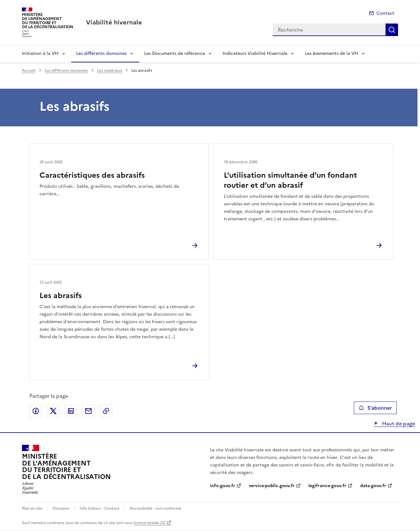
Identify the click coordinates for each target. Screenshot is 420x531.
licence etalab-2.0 (149, 523)
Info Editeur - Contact (100, 508)
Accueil (29, 71)
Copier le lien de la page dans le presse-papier (106, 411)
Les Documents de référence (175, 53)
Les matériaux (110, 71)
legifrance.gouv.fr (327, 486)
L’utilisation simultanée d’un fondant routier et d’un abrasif (290, 180)
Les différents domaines (101, 53)
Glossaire (61, 508)
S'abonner (375, 408)
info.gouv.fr (223, 486)
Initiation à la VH (40, 53)
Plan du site (32, 508)
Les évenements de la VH (332, 53)
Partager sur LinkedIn (71, 411)
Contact (385, 13)
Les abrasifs (61, 296)
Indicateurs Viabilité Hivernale (255, 53)
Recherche (392, 30)
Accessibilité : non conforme (155, 508)
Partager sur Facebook (36, 411)
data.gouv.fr (373, 486)
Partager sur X (53, 411)
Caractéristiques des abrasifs (92, 175)
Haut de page (398, 423)
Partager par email (88, 411)
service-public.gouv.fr (272, 486)
